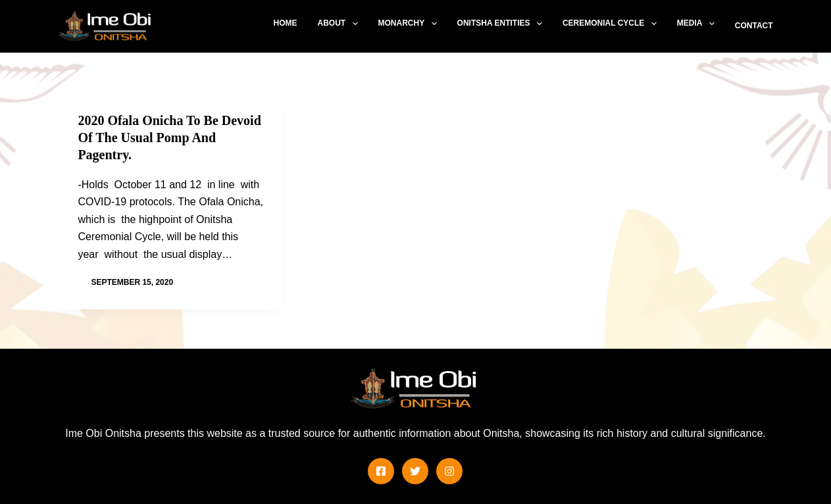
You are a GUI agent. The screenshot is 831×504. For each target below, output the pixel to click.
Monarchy (410, 24)
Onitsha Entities (502, 24)
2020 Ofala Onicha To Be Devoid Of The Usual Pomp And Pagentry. (169, 138)
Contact (754, 26)
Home (285, 23)
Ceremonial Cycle (612, 24)
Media (698, 24)
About (340, 24)
